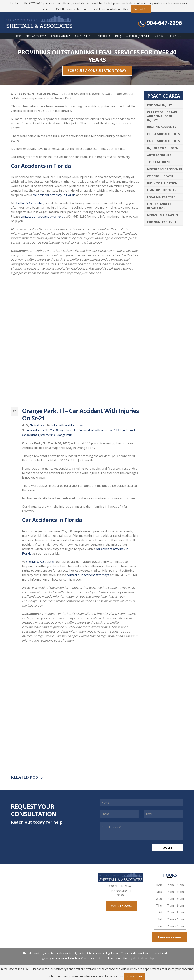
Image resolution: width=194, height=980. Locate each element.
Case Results (83, 36)
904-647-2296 (164, 23)
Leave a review (170, 938)
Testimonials (103, 36)
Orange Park (64, 435)
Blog (118, 36)
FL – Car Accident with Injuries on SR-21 (97, 430)
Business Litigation (162, 183)
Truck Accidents (160, 162)
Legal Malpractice (161, 197)
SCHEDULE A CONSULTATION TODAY (97, 71)
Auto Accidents (159, 155)
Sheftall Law (37, 425)
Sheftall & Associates (29, 203)
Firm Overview (34, 36)
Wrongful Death (160, 176)
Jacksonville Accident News (67, 425)
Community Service (137, 36)
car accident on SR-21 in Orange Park (49, 430)
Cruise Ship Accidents (163, 134)
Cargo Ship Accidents (163, 141)
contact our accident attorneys (42, 216)
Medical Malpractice (163, 215)
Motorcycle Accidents (165, 169)
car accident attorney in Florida (54, 195)
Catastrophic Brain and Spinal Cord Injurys (162, 116)
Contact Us (174, 36)
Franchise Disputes (162, 190)
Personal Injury (160, 105)
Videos (158, 36)
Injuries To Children (163, 148)
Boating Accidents (162, 127)
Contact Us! (141, 9)
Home (17, 36)
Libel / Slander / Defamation (159, 206)
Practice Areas (59, 36)
